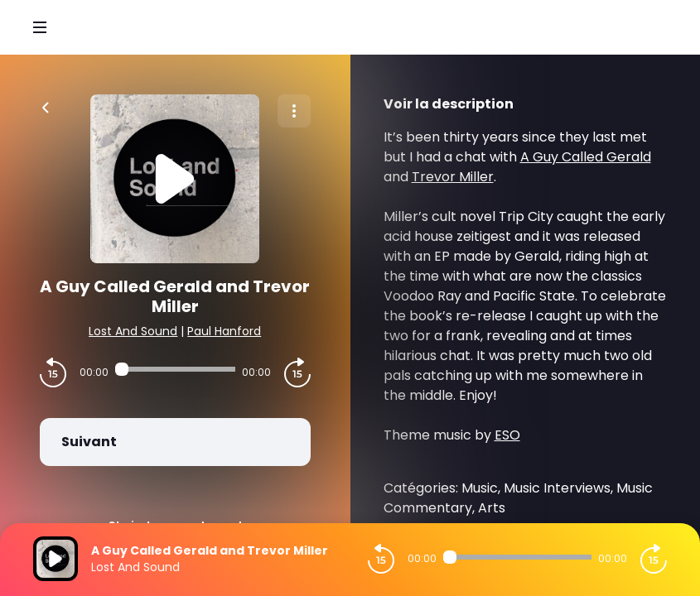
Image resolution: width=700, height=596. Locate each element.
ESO (507, 435)
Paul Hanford (224, 331)
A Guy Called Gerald (586, 157)
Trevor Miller (453, 177)
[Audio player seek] (175, 369)
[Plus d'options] (294, 111)
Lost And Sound (133, 331)
